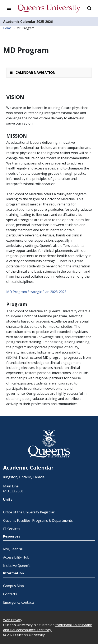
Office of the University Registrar (29, 512)
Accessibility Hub (16, 557)
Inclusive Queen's (17, 566)
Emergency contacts (19, 602)
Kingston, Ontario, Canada (24, 477)
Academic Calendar (19, 22)
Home (7, 28)
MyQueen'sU (13, 549)
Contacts (10, 594)
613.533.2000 (13, 491)
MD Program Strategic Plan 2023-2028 (36, 292)
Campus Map (13, 586)
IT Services (12, 529)
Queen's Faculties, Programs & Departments (38, 520)
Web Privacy (13, 620)
